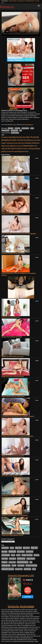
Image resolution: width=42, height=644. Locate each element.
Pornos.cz (7, 7)
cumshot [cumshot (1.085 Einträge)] (20, 140)
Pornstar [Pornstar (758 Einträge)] (19, 149)
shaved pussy (5, 130)
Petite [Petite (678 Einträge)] (13, 149)
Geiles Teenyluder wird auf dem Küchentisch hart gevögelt (19, 234)
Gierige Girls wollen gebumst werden (12, 535)
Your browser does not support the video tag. (21, 24)
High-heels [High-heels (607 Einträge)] (5, 146)
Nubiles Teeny (15, 133)
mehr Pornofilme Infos (7, 121)
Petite (32, 128)
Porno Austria (13, 1)
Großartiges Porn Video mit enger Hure (13, 496)
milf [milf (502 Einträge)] (36, 146)
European (11, 128)
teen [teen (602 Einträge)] (24, 151)
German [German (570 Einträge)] (21, 143)
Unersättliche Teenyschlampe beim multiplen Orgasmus (18, 416)
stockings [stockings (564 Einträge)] (18, 151)
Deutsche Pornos (30, 1)
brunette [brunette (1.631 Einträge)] (12, 140)
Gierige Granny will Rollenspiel (11, 317)
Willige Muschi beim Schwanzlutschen (13, 377)
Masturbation (25, 128)
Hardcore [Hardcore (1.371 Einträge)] (35, 143)
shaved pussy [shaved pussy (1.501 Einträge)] (8, 569)
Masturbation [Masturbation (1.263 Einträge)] (29, 146)
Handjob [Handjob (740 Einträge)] (28, 143)
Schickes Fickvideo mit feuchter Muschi (13, 253)
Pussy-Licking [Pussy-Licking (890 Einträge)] (28, 149)
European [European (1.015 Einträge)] (28, 140)
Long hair (17, 128)
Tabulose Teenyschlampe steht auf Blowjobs (15, 515)
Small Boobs (14, 130)
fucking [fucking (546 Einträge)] (15, 143)
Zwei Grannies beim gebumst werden (12, 174)
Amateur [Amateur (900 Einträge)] (5, 137)
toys (21, 130)
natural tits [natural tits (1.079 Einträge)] (6, 149)
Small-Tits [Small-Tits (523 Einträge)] (10, 151)
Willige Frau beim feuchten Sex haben (13, 357)
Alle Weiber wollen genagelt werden (12, 476)
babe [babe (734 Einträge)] (11, 137)
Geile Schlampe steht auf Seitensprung (13, 396)
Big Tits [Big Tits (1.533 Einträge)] (30, 137)
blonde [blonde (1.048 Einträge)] (36, 137)
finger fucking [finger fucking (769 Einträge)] (7, 143)
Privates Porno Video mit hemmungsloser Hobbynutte (17, 436)
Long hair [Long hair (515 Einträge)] (19, 146)
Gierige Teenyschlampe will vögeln (12, 337)
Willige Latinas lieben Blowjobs (11, 214)
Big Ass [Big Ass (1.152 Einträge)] (16, 137)
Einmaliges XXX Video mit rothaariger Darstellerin (16, 194)
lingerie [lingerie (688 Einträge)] (13, 146)
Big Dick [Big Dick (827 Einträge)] (23, 137)
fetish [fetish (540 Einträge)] (38, 140)
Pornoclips (21, 1)
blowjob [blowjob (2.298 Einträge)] (5, 140)
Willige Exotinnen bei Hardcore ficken (13, 456)
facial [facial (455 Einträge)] (34, 140)
